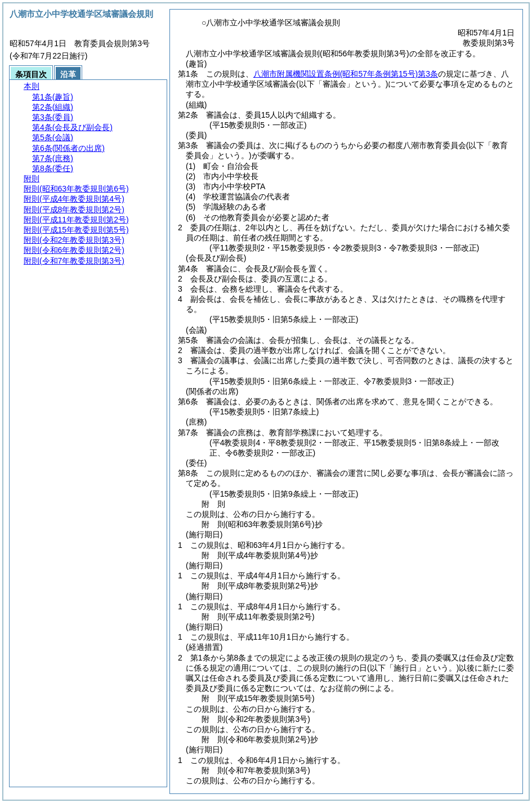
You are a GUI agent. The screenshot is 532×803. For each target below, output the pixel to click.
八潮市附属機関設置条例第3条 (346, 74)
